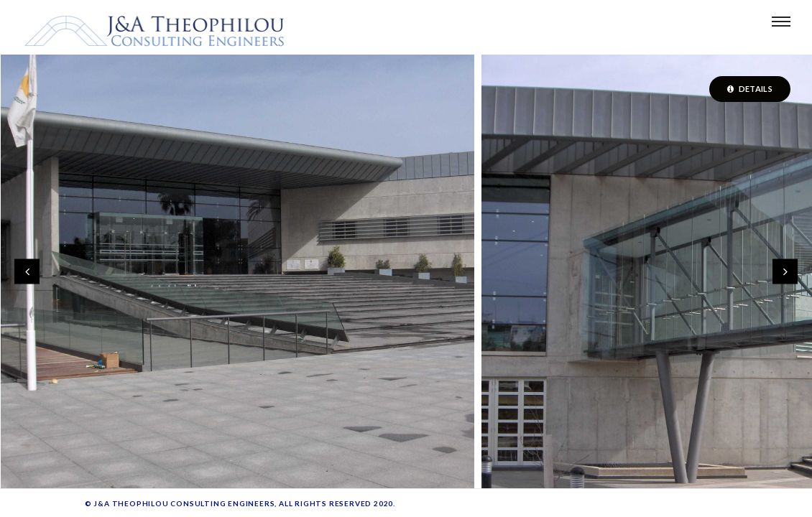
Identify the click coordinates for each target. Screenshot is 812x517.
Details (750, 89)
